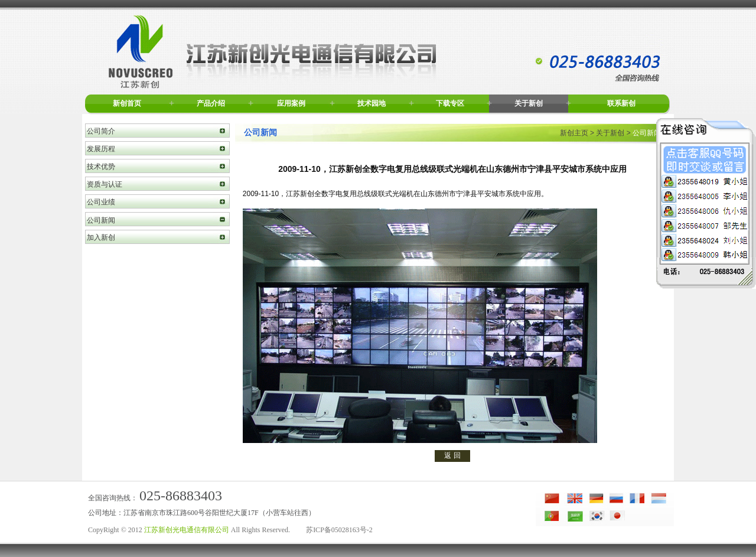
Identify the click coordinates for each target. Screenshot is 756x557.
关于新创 (529, 103)
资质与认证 (105, 184)
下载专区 (450, 103)
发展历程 (101, 149)
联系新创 (621, 103)
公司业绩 (101, 202)
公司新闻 (101, 220)
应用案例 (291, 103)
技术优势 (101, 167)
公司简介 (101, 131)
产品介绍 (211, 103)
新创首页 (127, 103)
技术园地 (372, 103)
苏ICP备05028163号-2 (339, 530)
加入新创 (101, 237)
